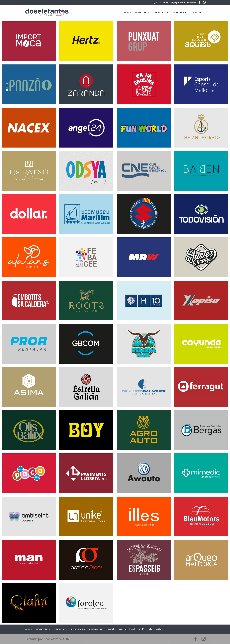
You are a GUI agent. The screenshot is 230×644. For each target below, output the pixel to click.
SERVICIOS (159, 13)
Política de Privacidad (121, 629)
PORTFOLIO (180, 13)
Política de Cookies (151, 629)
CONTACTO (199, 13)
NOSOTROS (142, 13)
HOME (127, 13)
